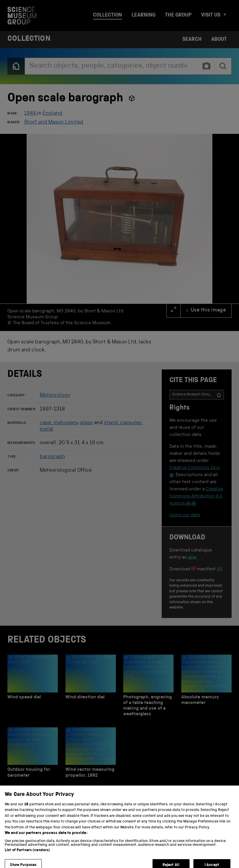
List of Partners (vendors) (27, 865)
